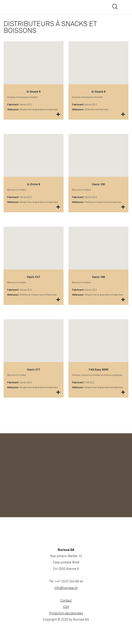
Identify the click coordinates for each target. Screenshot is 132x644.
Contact (66, 601)
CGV (66, 607)
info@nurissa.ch (66, 588)
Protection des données (66, 614)
